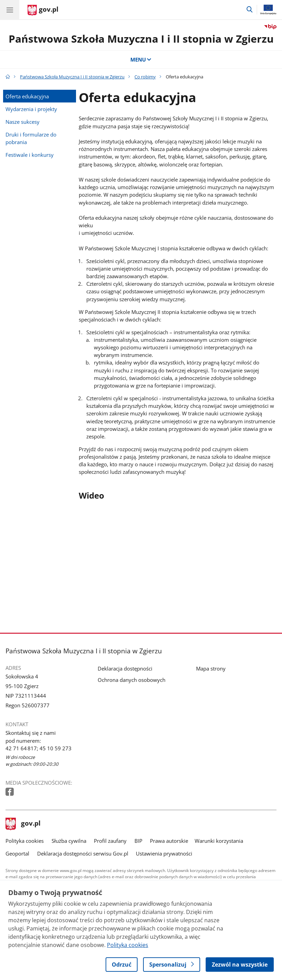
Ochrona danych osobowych (132, 680)
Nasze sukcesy (23, 122)
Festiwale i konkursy (30, 155)
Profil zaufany (110, 841)
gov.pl (23, 824)
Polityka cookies (25, 841)
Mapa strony (211, 668)
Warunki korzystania (219, 841)
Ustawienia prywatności (164, 853)
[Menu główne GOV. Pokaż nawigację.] (10, 10)
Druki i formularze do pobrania (31, 138)
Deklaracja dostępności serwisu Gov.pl (83, 853)
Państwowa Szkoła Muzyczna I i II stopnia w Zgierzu (141, 39)
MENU (141, 59)
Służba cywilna (69, 841)
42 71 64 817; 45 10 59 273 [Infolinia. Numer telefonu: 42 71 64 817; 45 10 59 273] (39, 748)
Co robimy (145, 77)
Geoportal (17, 853)
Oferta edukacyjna (27, 96)
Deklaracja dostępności (125, 668)
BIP (138, 841)
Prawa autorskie (169, 841)
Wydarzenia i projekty (31, 109)
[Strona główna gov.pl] (43, 10)
